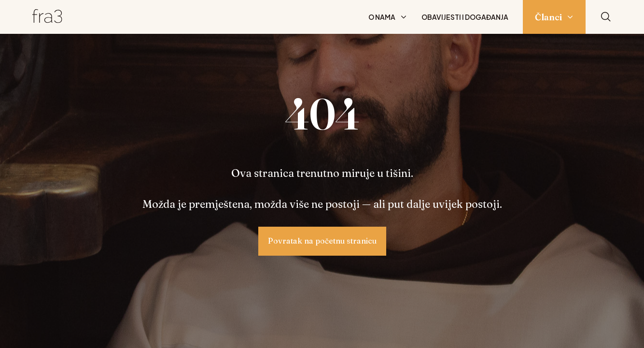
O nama (382, 17)
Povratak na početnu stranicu (322, 241)
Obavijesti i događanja (465, 17)
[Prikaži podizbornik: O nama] (404, 17)
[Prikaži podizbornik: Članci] (570, 17)
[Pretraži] (606, 17)
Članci (548, 17)
